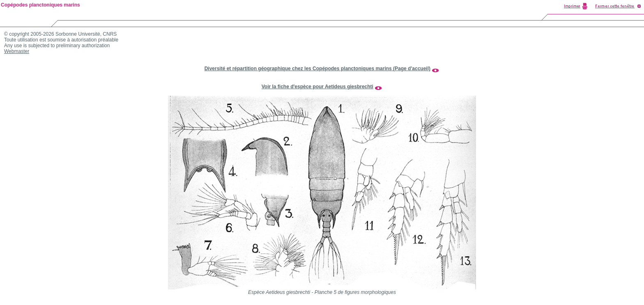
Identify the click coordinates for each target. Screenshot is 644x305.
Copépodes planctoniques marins (40, 5)
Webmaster (17, 51)
